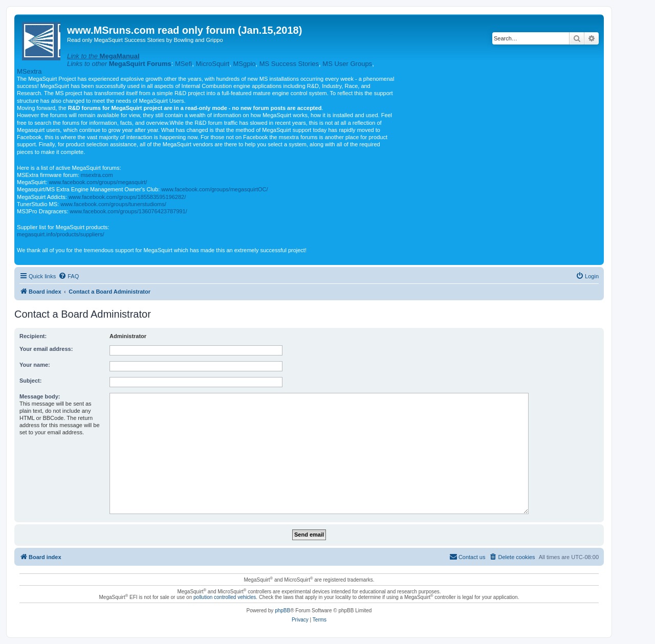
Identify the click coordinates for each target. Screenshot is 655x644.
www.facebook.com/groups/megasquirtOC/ (214, 189)
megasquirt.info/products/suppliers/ (61, 234)
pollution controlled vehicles (225, 597)
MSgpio (244, 64)
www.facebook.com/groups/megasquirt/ (98, 182)
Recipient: (33, 336)
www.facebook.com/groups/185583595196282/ (127, 197)
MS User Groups (347, 64)
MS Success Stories (289, 64)
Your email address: (46, 349)
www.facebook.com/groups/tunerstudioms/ (113, 204)
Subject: (30, 381)
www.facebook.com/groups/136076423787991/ (128, 211)
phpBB (282, 610)
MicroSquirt (212, 64)
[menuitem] (69, 276)
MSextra (29, 71)
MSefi (183, 64)
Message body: (40, 396)
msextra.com (97, 175)
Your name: (35, 365)
